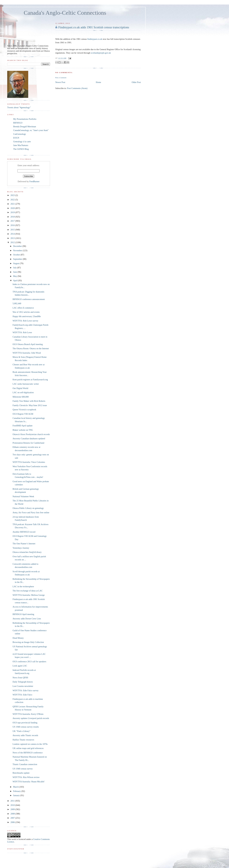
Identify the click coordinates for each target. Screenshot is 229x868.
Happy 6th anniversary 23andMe (27, 316)
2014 (13, 234)
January (17, 795)
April (16, 280)
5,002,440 (17, 303)
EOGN (16, 138)
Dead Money (18, 638)
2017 (13, 221)
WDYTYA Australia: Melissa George (29, 595)
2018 (13, 217)
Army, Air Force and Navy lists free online (31, 512)
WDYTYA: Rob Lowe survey (25, 321)
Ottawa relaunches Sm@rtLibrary (27, 552)
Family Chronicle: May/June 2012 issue (30, 405)
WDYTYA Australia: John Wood (27, 353)
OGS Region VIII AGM (23, 414)
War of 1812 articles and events (26, 312)
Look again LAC (20, 666)
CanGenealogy (20, 134)
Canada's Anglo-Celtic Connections (65, 13)
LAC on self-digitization (23, 392)
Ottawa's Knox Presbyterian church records (31, 434)
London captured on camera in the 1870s (30, 744)
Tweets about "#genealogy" (19, 107)
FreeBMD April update (23, 426)
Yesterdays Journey (21, 548)
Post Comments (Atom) (77, 88)
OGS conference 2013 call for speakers (29, 662)
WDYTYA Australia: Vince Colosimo (29, 462)
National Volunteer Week (23, 496)
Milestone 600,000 (21, 397)
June (15, 272)
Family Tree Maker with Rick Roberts (29, 401)
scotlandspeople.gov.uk (101, 53)
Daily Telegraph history (23, 682)
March (16, 787)
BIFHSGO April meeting (23, 614)
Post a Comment (61, 78)
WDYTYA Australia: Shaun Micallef (29, 782)
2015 (13, 230)
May (15, 276)
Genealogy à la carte (22, 142)
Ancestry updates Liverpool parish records (31, 718)
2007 (13, 818)
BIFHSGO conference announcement (29, 299)
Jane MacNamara (21, 145)
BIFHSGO (18, 123)
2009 (13, 809)
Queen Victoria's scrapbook (24, 410)
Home (99, 82)
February (17, 791)
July (15, 268)
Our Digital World (20, 388)
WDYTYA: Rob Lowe (22, 332)
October (17, 255)
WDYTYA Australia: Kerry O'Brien (28, 714)
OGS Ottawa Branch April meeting (28, 344)
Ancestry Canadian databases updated (29, 439)
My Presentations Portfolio (25, 119)
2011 (13, 801)
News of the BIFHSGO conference (28, 753)
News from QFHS (20, 678)
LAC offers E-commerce (23, 308)
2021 (13, 204)
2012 (13, 242)
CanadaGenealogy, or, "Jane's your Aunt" (31, 130)
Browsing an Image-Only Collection (28, 642)
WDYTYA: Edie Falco (22, 695)
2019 (13, 212)
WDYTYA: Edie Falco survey (26, 690)
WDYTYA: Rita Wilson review (26, 777)
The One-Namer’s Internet (24, 544)
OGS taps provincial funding (25, 723)
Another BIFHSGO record (24, 532)
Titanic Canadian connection (25, 764)
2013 (13, 238)
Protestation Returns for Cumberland (28, 443)
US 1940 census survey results (26, 727)
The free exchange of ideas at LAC (28, 591)
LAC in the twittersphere (23, 586)
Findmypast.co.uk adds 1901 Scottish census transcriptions (94, 27)
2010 (13, 805)
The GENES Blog (21, 149)
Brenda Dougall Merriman (25, 127)
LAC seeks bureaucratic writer (26, 384)
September (18, 259)
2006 (13, 822)
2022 (13, 200)
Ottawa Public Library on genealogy (28, 508)
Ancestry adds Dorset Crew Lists (27, 619)
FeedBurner (35, 181)
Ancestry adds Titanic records (25, 735)
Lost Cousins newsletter (23, 686)
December (18, 246)
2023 (13, 195)
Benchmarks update (21, 773)
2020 (13, 208)
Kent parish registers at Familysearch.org (30, 380)
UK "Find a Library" (21, 731)
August (16, 263)
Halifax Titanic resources (23, 740)
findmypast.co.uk (95, 39)
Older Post (136, 82)
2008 (13, 814)
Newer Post (60, 82)
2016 (13, 225)
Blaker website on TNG (23, 430)
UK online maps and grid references (28, 748)
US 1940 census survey (23, 769)
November (18, 250)
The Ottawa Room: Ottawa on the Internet (31, 348)
